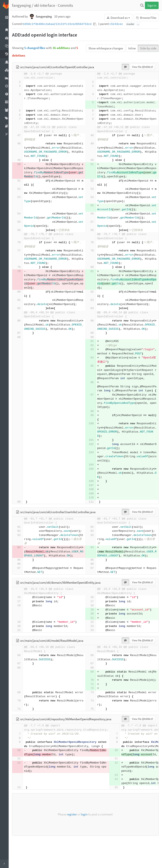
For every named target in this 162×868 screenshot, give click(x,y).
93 (94, 358)
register (74, 843)
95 (94, 374)
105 (94, 485)
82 (94, 296)
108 (94, 506)
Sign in (152, 5)
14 (121, 808)
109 (94, 510)
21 (94, 643)
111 (94, 518)
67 (23, 688)
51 (94, 168)
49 (94, 148)
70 (94, 705)
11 (23, 787)
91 (94, 349)
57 (94, 226)
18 (23, 630)
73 (94, 721)
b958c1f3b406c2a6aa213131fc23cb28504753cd (62, 24)
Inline (132, 48)
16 (23, 622)
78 (94, 247)
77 (23, 255)
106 (94, 498)
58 (94, 234)
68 (23, 692)
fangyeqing (26, 5)
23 (94, 651)
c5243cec (121, 24)
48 (94, 140)
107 (94, 502)
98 (94, 428)
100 (94, 440)
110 (94, 514)
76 (23, 247)
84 (94, 313)
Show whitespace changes (106, 48)
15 (121, 816)
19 (94, 634)
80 (94, 271)
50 (94, 164)
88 (94, 325)
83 (94, 304)
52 (94, 185)
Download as (118, 18)
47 (23, 140)
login (86, 843)
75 (94, 738)
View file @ (142, 67)
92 (94, 354)
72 (94, 717)
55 (94, 210)
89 (94, 341)
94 (94, 366)
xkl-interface (49, 5)
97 (94, 411)
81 (94, 275)
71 (94, 713)
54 (94, 201)
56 (94, 218)
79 (94, 255)
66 (23, 680)
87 (23, 341)
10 (23, 779)
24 (94, 655)
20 (94, 638)
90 (94, 345)
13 (121, 804)
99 (94, 432)
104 (94, 481)
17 (23, 626)
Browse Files (146, 18)
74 (94, 729)
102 (94, 461)
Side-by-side (148, 48)
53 (94, 193)
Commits (70, 5)
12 (23, 791)
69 (94, 696)
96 (94, 395)
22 (94, 647)
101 (94, 456)
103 (94, 469)
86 (23, 325)
